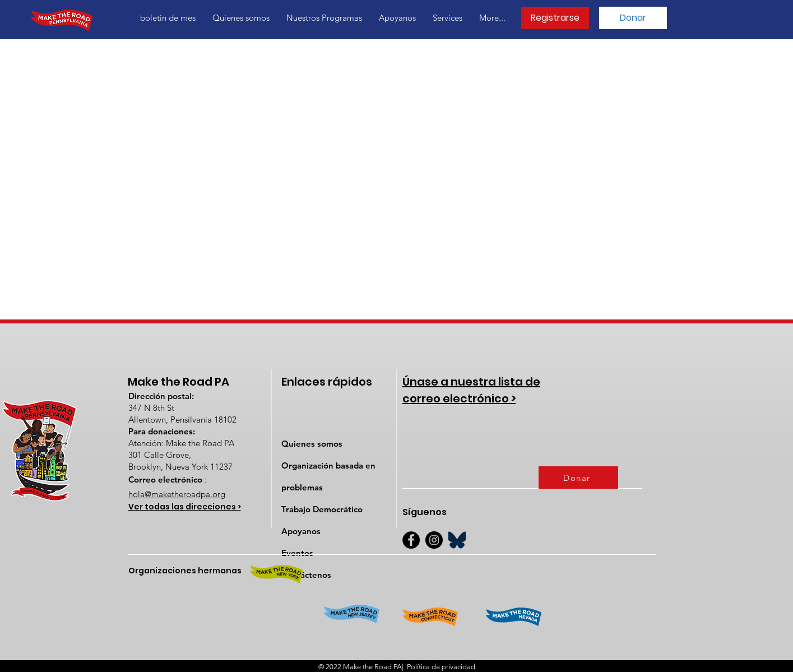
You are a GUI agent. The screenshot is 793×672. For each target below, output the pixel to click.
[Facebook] (411, 540)
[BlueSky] (457, 540)
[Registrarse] (555, 18)
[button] (241, 18)
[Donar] (633, 18)
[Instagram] (434, 540)
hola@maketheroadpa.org (177, 494)
